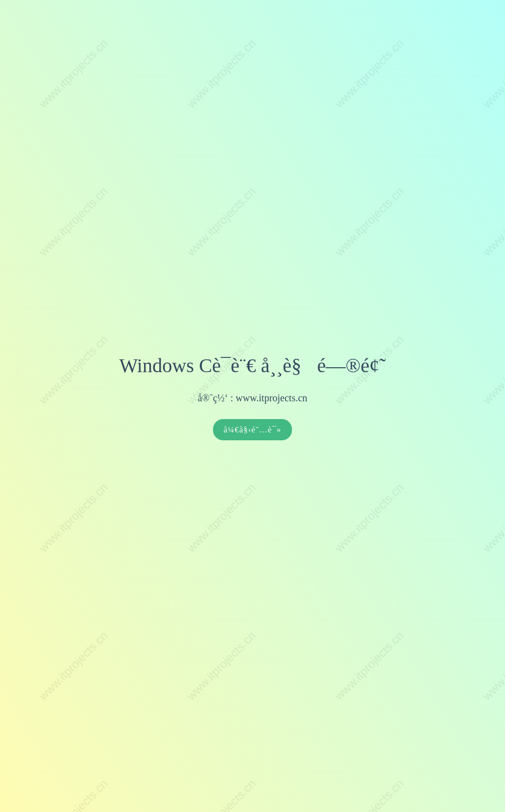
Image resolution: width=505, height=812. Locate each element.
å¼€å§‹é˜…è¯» (252, 430)
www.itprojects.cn (271, 398)
